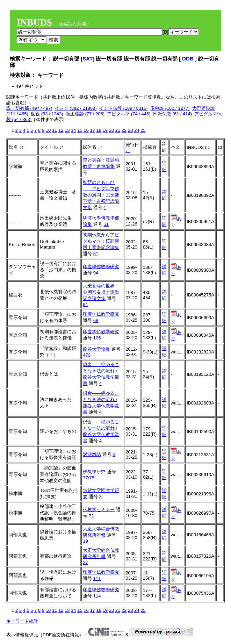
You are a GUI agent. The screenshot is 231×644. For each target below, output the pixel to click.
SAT (88, 59)
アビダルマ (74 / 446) (129, 114)
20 (111, 130)
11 (55, 130)
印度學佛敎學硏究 (101, 267)
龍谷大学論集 (96, 349)
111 (97, 578)
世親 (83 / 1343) (47, 114)
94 (96, 273)
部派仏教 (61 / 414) (172, 114)
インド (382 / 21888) (76, 108)
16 (86, 130)
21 (118, 130)
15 (80, 130)
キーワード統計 (22, 621)
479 (87, 355)
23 (130, 130)
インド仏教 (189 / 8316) (124, 108)
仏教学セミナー (99, 510)
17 (92, 130)
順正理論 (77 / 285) (85, 114)
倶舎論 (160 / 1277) (170, 108)
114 (97, 596)
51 (106, 224)
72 (91, 516)
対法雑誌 (92, 454)
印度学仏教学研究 (101, 314)
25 (143, 130)
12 (61, 130)
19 (105, 130)
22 (124, 130)
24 (137, 130)
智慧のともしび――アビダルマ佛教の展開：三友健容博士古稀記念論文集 (101, 195)
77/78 (89, 478)
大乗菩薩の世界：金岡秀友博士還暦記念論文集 (101, 292)
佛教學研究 (94, 472)
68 (96, 320)
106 (97, 338)
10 (48, 130)
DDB (189, 59)
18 (99, 130)
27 (85, 562)
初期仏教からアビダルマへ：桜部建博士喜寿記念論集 (101, 241)
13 (67, 130)
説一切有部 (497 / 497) (29, 108)
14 (73, 130)
